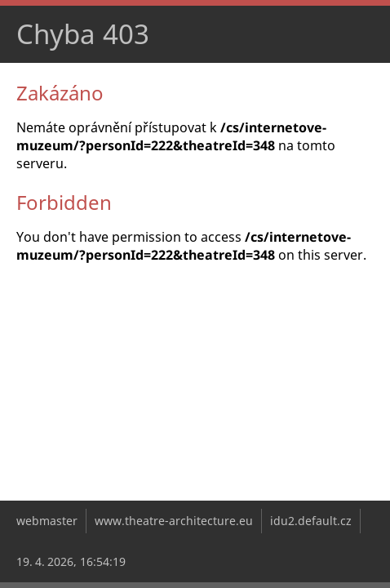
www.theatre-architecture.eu (174, 521)
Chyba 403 (83, 34)
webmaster (47, 521)
